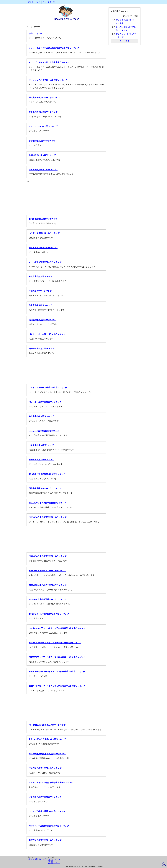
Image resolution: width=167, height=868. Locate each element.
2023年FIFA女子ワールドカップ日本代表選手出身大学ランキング (57, 628)
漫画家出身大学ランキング (40, 291)
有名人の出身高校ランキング (37, 859)
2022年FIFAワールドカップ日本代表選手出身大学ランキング (55, 643)
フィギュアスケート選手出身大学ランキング (48, 388)
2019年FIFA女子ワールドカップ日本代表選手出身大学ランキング (57, 657)
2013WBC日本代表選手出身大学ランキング (48, 571)
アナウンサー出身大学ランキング (43, 126)
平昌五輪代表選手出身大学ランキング (45, 768)
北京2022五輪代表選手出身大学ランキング (47, 739)
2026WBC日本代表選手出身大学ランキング (48, 503)
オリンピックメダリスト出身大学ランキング (48, 80)
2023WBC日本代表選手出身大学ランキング (48, 517)
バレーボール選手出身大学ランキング (45, 402)
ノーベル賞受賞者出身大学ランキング (45, 262)
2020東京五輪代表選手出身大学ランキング (47, 754)
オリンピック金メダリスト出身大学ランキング (49, 62)
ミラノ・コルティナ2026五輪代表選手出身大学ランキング (54, 48)
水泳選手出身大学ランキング (41, 445)
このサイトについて (54, 859)
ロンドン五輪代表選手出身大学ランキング (47, 811)
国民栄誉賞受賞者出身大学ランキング (45, 488)
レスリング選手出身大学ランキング (44, 431)
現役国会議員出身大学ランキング (43, 170)
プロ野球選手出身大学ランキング (43, 112)
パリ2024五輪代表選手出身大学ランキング (47, 725)
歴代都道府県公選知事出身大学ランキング (47, 474)
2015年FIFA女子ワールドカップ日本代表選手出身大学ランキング (57, 672)
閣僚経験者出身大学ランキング (42, 349)
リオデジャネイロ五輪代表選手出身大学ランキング (51, 783)
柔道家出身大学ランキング (40, 305)
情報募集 (50, 861)
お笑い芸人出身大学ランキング (42, 155)
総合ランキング (34, 2)
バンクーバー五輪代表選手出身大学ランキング (49, 826)
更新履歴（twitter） (54, 863)
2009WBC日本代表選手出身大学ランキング (48, 585)
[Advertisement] (66, 198)
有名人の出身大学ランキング (66, 19)
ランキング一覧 (49, 2)
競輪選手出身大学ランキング (41, 460)
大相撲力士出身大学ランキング (42, 320)
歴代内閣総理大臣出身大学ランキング (45, 98)
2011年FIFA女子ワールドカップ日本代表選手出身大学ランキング (57, 686)
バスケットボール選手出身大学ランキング (47, 334)
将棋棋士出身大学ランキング (41, 277)
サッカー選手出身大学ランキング (43, 248)
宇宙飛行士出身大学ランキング (42, 141)
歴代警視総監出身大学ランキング (43, 219)
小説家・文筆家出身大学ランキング (44, 233)
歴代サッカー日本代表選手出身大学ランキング (49, 614)
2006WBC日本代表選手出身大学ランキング (48, 599)
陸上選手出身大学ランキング (41, 416)
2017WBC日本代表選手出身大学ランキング (48, 556)
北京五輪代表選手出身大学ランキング (45, 840)
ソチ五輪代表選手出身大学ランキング (45, 797)
